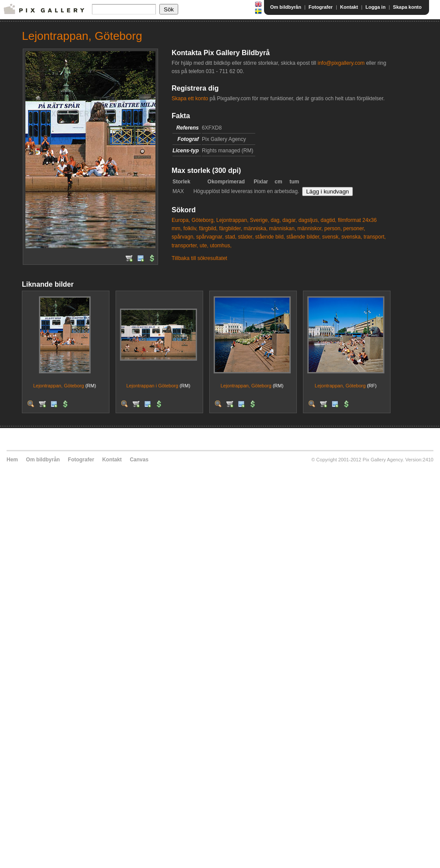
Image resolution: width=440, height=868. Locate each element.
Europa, (181, 220)
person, (333, 228)
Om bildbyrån (286, 7)
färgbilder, (231, 228)
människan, (283, 228)
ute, (204, 246)
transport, (375, 237)
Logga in (376, 7)
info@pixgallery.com (341, 63)
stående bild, (270, 237)
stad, (231, 237)
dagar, (290, 220)
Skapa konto (407, 7)
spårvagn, (183, 237)
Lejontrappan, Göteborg (59, 386)
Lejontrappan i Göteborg (152, 386)
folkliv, (190, 228)
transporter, (185, 246)
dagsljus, (309, 220)
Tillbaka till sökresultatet (199, 258)
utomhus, (220, 246)
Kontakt (349, 7)
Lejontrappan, (232, 220)
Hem (12, 460)
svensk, (331, 237)
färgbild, (208, 228)
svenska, (352, 237)
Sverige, (260, 220)
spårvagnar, (210, 237)
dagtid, (328, 220)
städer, (246, 237)
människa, (256, 228)
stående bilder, (303, 237)
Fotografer (321, 7)
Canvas (139, 460)
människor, (310, 228)
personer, (354, 228)
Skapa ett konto (190, 98)
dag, (276, 220)
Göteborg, (203, 220)
